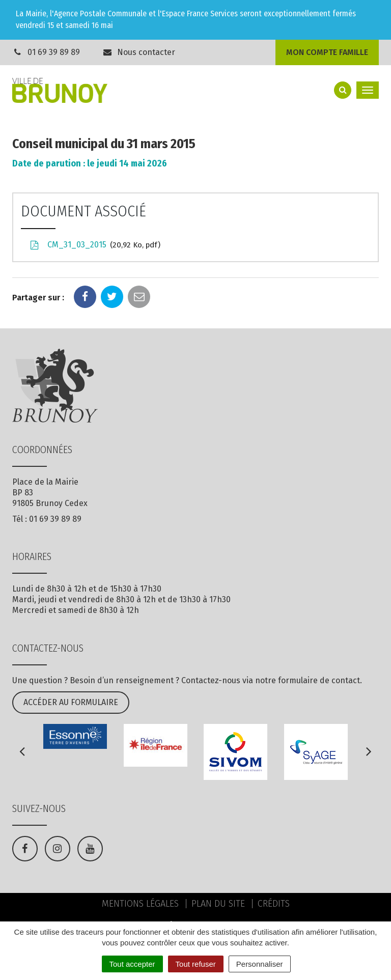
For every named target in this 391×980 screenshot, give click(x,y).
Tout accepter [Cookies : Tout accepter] (132, 964)
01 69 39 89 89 (54, 52)
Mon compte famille (327, 52)
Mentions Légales (140, 904)
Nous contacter (139, 52)
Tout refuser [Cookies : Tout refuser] (196, 964)
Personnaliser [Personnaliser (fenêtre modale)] (260, 964)
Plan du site (218, 904)
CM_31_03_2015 (94, 245)
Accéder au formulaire (71, 702)
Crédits (274, 904)
